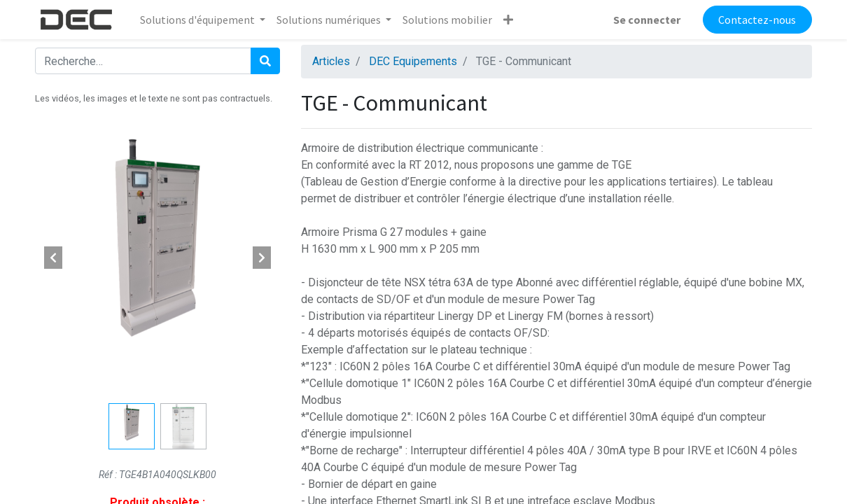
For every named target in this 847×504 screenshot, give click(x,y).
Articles (331, 61)
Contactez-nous (757, 20)
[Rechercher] (265, 61)
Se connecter (647, 20)
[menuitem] (447, 20)
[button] (508, 20)
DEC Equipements (413, 61)
